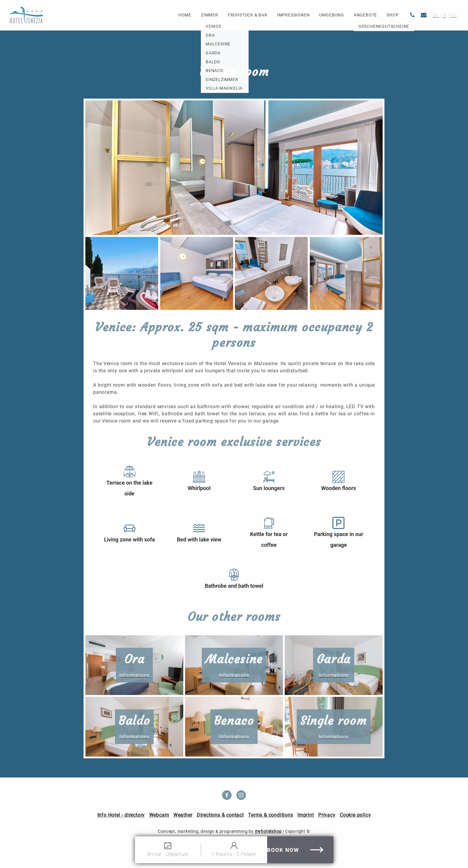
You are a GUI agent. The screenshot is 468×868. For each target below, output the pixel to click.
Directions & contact (220, 815)
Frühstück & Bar (248, 15)
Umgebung (331, 15)
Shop (392, 15)
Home (185, 15)
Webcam (159, 815)
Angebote (365, 15)
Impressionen (293, 15)
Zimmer (210, 15)
